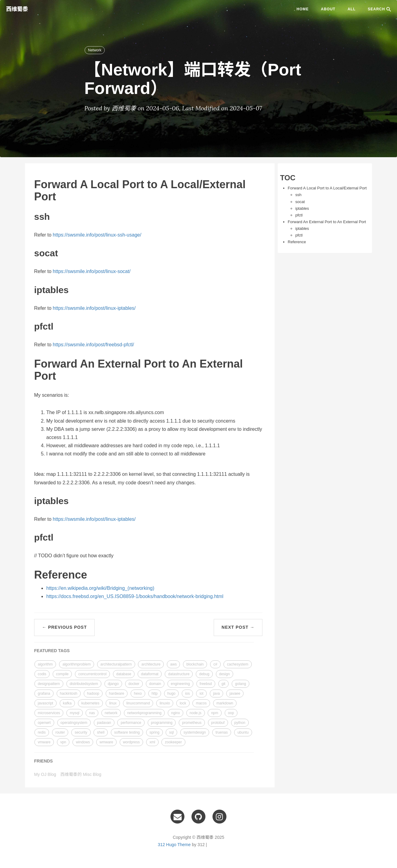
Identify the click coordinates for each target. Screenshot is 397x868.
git (224, 684)
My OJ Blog (45, 774)
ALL (352, 9)
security (81, 732)
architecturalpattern (116, 664)
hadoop (93, 693)
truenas (222, 732)
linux (113, 703)
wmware (106, 742)
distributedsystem (84, 684)
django (113, 684)
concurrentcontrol (92, 674)
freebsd (206, 684)
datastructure (179, 674)
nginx (176, 713)
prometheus (192, 723)
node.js (196, 713)
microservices (49, 713)
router (60, 732)
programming (162, 723)
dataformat (150, 674)
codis (42, 674)
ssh (298, 195)
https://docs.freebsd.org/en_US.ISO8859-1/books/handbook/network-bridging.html (135, 596)
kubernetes (90, 703)
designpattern (49, 684)
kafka (67, 703)
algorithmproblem (77, 664)
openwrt (44, 723)
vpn (63, 742)
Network (95, 50)
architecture (151, 664)
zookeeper (173, 742)
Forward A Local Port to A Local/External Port (327, 188)
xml (152, 742)
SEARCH (379, 9)
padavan (104, 723)
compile (62, 674)
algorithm (45, 664)
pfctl (299, 215)
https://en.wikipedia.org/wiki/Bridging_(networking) (100, 588)
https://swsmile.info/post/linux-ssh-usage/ (97, 235)
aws (173, 664)
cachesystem (237, 664)
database (124, 674)
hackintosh (69, 693)
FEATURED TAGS (52, 651)
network (111, 713)
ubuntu (243, 732)
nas (92, 713)
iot (201, 693)
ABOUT (328, 9)
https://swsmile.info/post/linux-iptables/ (94, 308)
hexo (138, 693)
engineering (180, 684)
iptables (302, 208)
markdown (225, 703)
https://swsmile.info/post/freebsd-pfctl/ (93, 345)
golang (241, 684)
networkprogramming (144, 713)
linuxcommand (138, 703)
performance (131, 723)
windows (83, 742)
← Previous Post (64, 627)
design (225, 674)
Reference (297, 242)
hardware (117, 693)
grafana (44, 693)
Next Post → (238, 627)
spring (155, 732)
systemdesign (195, 732)
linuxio (165, 703)
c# (215, 664)
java (216, 693)
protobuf (218, 723)
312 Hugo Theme (174, 845)
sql (171, 732)
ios (187, 693)
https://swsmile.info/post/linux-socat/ (91, 271)
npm (214, 713)
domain (155, 684)
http (155, 693)
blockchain (195, 664)
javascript (46, 703)
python (240, 723)
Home (303, 9)
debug (204, 674)
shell (101, 732)
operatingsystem (74, 723)
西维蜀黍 (17, 9)
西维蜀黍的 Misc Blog (81, 774)
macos (201, 703)
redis (42, 732)
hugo (172, 693)
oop (231, 713)
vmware (44, 742)
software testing (127, 732)
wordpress (131, 742)
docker (134, 684)
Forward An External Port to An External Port (327, 222)
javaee (235, 693)
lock (183, 703)
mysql (74, 713)
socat (300, 202)
